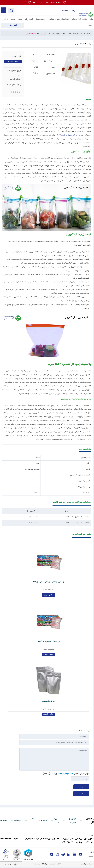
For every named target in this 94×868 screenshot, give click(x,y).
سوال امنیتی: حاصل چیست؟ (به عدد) (66, 774)
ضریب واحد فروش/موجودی (80, 475)
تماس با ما (31, 821)
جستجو (73, 10)
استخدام (44, 821)
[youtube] (81, 854)
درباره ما (56, 821)
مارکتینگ (45, 864)
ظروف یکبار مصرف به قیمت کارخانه (68, 135)
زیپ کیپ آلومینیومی (47, 701)
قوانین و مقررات (72, 821)
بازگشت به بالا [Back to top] (11, 865)
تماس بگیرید (13, 61)
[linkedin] (74, 854)
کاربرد (88, 469)
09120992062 (47, 3)
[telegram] (52, 854)
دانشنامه (3, 821)
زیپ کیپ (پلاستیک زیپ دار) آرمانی (47, 642)
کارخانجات (17, 821)
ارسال (81, 787)
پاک (81, 794)
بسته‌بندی (51, 54)
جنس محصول (49, 61)
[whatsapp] (69, 854)
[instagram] (57, 854)
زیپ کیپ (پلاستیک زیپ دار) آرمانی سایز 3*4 (47, 582)
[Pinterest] (63, 854)
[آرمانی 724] (86, 9)
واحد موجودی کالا (84, 487)
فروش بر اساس (85, 481)
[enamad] (5, 854)
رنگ (53, 67)
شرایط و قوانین (88, 864)
